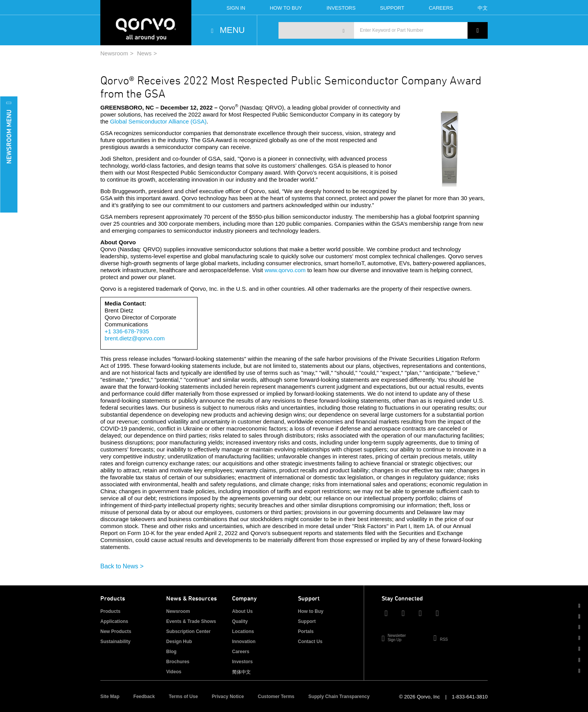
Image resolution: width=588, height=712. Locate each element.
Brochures (178, 662)
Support (392, 8)
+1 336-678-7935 (127, 331)
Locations (243, 631)
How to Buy (311, 611)
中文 (483, 8)
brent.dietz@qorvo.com (135, 338)
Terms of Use (183, 697)
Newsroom (114, 53)
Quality (240, 621)
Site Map (110, 697)
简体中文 (241, 672)
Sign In (236, 8)
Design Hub (179, 642)
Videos (174, 672)
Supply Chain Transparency (339, 697)
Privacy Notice (228, 697)
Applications (114, 621)
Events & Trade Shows (191, 621)
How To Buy (286, 8)
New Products (116, 631)
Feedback (144, 697)
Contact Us (310, 642)
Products (110, 611)
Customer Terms (276, 697)
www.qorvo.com (285, 270)
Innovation (244, 642)
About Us (242, 611)
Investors (341, 8)
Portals (306, 631)
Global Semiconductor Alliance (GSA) (158, 121)
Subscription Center (188, 631)
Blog (171, 652)
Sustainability (115, 642)
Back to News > (122, 566)
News (144, 53)
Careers (441, 8)
